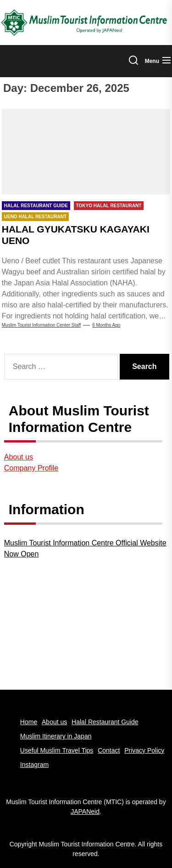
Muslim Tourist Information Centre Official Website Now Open (85, 548)
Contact (109, 750)
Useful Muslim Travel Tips (57, 750)
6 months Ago (106, 325)
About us (19, 457)
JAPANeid (85, 811)
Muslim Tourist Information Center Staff (41, 325)
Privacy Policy (144, 750)
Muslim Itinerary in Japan (56, 736)
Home (29, 722)
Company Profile (31, 468)
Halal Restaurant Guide (105, 722)
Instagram (34, 765)
